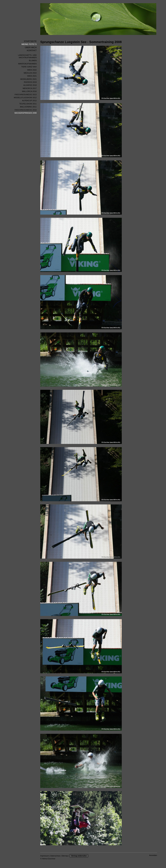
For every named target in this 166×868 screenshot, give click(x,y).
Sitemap (65, 856)
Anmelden (153, 855)
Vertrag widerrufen (79, 856)
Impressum (45, 856)
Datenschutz (55, 856)
